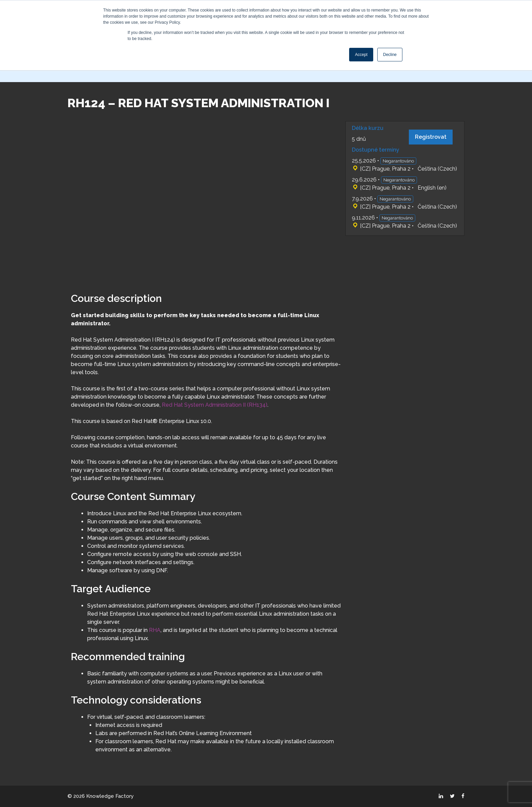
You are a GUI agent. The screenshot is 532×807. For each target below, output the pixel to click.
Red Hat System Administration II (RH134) (215, 405)
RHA (155, 630)
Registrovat (431, 137)
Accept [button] (361, 55)
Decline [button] (390, 55)
